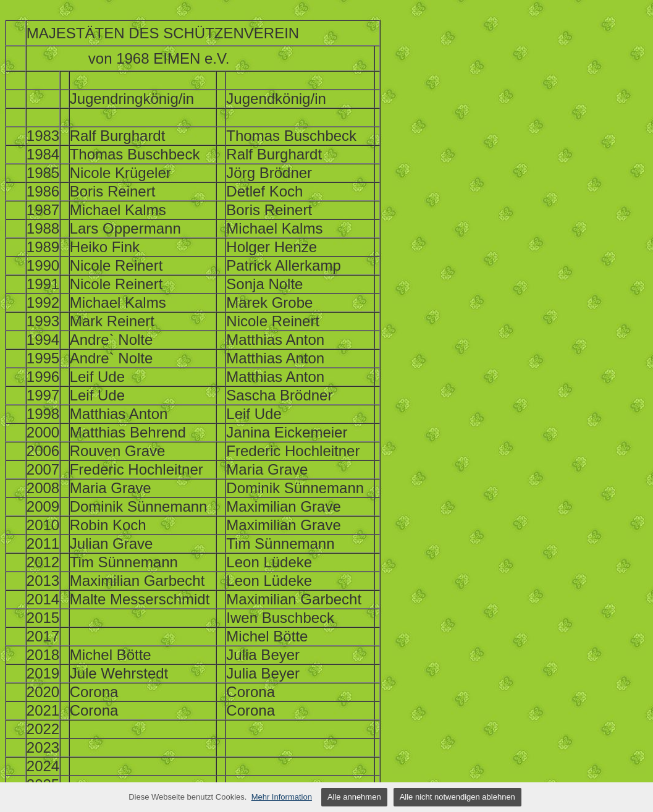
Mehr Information (282, 797)
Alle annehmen (354, 797)
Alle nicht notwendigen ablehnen (457, 797)
